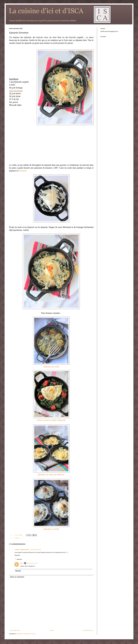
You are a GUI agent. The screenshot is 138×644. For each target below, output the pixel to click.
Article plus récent (15, 630)
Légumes (17, 538)
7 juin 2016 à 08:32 (36, 550)
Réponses (19, 559)
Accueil (51, 630)
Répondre (17, 555)
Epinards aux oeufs (51, 367)
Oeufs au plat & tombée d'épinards (51, 420)
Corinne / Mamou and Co (22, 550)
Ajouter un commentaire (17, 577)
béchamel (22, 171)
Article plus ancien (88, 630)
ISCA (22, 563)
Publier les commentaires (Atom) (26, 634)
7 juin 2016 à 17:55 (32, 563)
